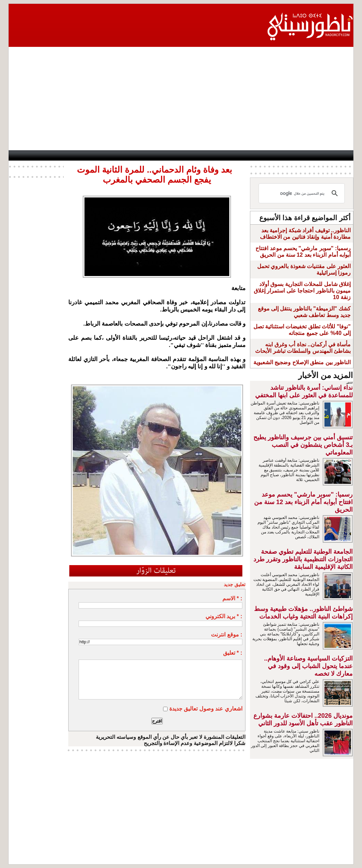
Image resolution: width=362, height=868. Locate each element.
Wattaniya (193, 155)
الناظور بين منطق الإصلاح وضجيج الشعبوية (302, 362)
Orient (219, 155)
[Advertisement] (181, 99)
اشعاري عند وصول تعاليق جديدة (206, 709)
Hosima (248, 155)
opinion (75, 155)
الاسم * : (232, 598)
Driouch (280, 155)
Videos (137, 155)
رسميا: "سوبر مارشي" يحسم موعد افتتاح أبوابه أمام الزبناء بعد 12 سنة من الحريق (303, 502)
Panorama (102, 155)
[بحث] (303, 193)
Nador (309, 155)
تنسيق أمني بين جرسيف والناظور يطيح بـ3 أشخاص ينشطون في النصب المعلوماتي (303, 445)
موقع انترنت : (227, 635)
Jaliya (166, 155)
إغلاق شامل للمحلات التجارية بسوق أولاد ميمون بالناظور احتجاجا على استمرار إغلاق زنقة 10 (302, 291)
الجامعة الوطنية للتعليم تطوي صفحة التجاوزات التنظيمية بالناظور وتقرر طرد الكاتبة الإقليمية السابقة (303, 559)
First (338, 155)
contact (26, 155)
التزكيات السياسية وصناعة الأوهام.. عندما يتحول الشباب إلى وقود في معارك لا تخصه (308, 666)
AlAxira (53, 155)
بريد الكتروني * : (224, 616)
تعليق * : (233, 653)
